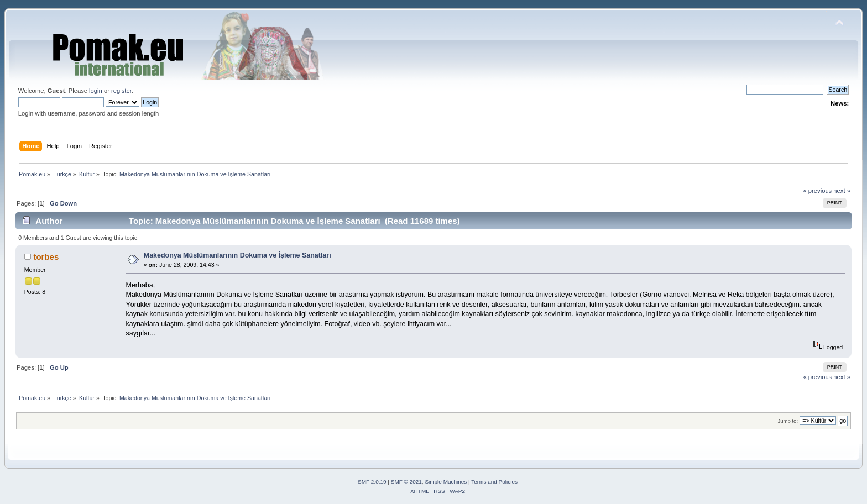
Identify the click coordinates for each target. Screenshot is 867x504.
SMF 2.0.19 (372, 482)
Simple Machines (446, 482)
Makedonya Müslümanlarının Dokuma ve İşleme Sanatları (237, 255)
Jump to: (788, 421)
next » (842, 191)
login (96, 91)
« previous (817, 191)
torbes (46, 257)
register (121, 91)
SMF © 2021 (406, 482)
